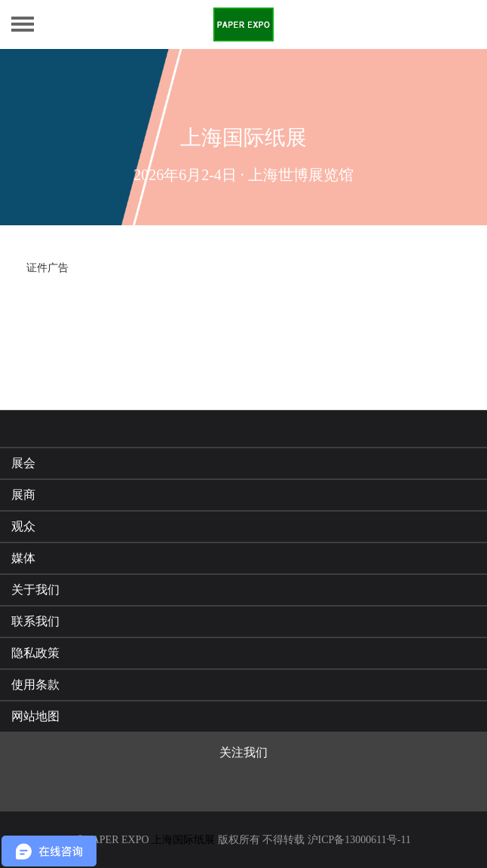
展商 (23, 495)
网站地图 (35, 716)
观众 (23, 526)
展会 (23, 463)
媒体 (23, 558)
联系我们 (35, 621)
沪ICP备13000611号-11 (359, 840)
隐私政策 (35, 653)
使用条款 (35, 685)
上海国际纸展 (183, 840)
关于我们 (35, 590)
